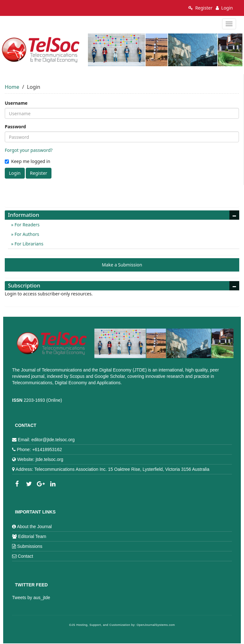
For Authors (26, 234)
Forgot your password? (29, 150)
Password (15, 127)
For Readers (26, 225)
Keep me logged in (27, 161)
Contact (25, 556)
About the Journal (34, 527)
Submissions (30, 546)
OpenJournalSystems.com (156, 625)
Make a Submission (122, 265)
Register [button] (38, 173)
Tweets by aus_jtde (31, 598)
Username (16, 103)
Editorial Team (32, 536)
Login (224, 8)
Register (200, 8)
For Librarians (28, 244)
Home (12, 87)
